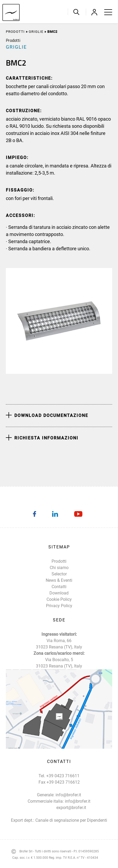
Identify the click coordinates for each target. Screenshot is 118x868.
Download (59, 593)
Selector (59, 574)
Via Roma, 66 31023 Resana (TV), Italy (59, 644)
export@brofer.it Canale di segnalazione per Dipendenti (71, 814)
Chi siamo (59, 568)
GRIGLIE (36, 32)
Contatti (59, 587)
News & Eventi (59, 580)
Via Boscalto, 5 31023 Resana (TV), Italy (59, 663)
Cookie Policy (59, 599)
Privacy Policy (59, 606)
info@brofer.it (68, 795)
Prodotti (15, 32)
